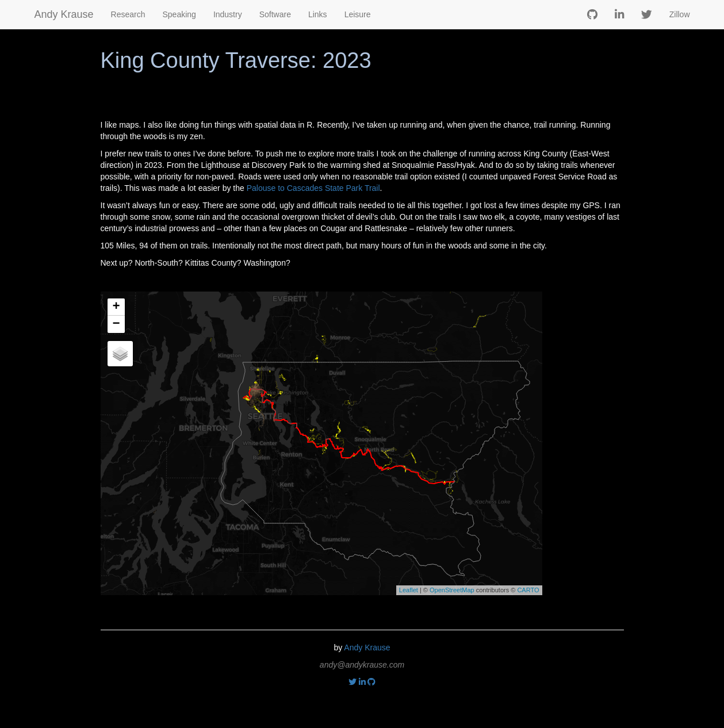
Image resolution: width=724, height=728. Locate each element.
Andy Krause (64, 14)
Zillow (680, 14)
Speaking (179, 14)
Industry (228, 14)
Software (275, 14)
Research (128, 14)
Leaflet (409, 590)
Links (318, 14)
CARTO (528, 590)
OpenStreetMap (452, 590)
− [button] (116, 324)
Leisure (358, 14)
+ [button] (116, 307)
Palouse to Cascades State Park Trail (313, 188)
